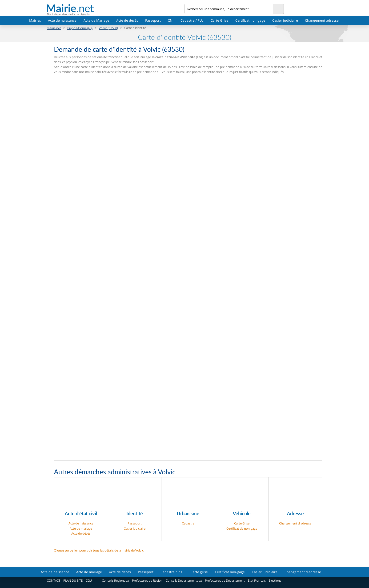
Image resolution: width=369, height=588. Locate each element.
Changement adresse (322, 20)
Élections (275, 580)
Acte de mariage (81, 528)
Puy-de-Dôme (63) (80, 28)
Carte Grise (219, 20)
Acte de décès (127, 20)
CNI (171, 20)
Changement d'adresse (295, 523)
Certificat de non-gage (242, 528)
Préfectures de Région (147, 580)
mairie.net (54, 28)
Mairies (35, 20)
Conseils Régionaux (115, 580)
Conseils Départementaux (184, 580)
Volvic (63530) (108, 28)
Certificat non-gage (250, 20)
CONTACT (54, 580)
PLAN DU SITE (73, 580)
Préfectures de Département (225, 580)
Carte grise (199, 572)
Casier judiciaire (285, 20)
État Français (257, 580)
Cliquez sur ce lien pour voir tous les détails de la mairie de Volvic (99, 550)
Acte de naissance (62, 20)
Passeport (153, 20)
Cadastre (188, 523)
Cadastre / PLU (192, 20)
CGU (89, 580)
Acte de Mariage (96, 20)
